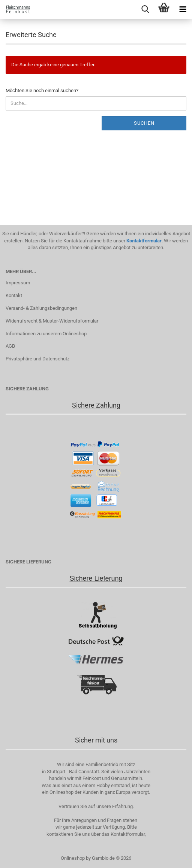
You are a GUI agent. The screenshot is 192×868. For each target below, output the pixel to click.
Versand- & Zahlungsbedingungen (41, 308)
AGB (10, 346)
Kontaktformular (144, 241)
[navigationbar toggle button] (183, 9)
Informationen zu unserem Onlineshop (46, 334)
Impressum (18, 283)
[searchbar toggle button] (145, 9)
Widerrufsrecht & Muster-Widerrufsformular (52, 321)
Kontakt (14, 295)
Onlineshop (73, 858)
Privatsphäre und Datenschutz (37, 359)
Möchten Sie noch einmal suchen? (42, 90)
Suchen (144, 123)
